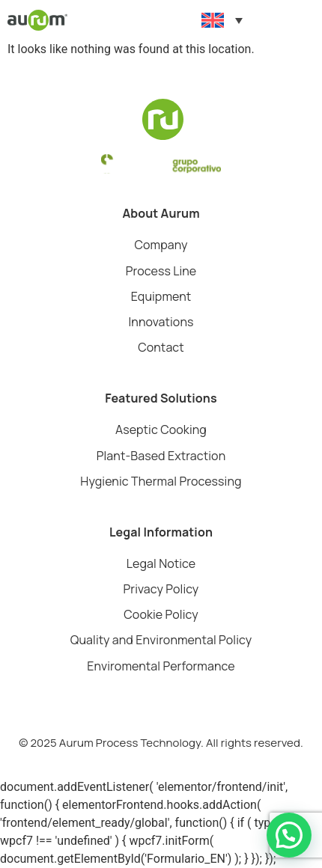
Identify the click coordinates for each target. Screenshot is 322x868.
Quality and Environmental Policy (161, 640)
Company (161, 245)
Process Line (161, 271)
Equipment (161, 296)
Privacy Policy (161, 589)
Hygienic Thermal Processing (161, 481)
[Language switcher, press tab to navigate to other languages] (222, 20)
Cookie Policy (161, 614)
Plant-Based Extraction (161, 456)
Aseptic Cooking (161, 430)
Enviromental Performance (161, 666)
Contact (161, 347)
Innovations (161, 322)
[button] (310, 21)
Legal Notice (161, 563)
